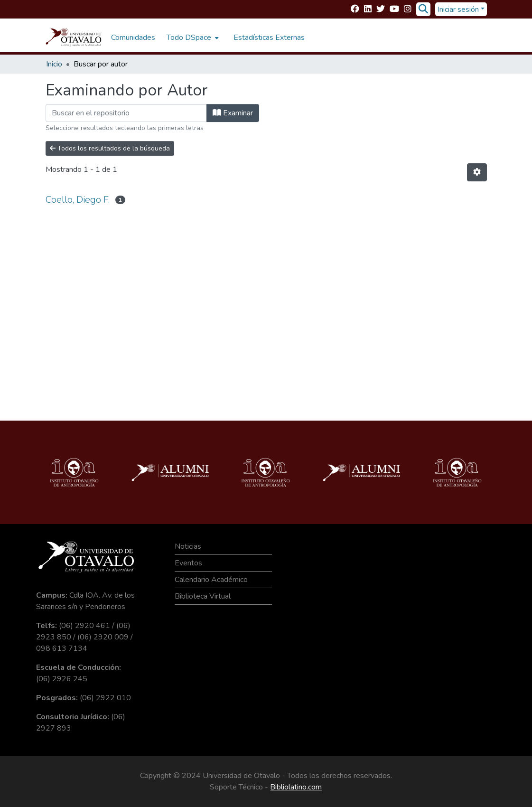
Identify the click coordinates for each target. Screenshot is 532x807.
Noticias (188, 546)
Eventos (188, 563)
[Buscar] (424, 9)
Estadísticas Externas (269, 38)
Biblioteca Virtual (203, 596)
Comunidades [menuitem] (133, 38)
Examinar (233, 113)
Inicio (54, 64)
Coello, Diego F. (78, 200)
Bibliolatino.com (296, 787)
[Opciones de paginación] (477, 172)
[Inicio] (74, 38)
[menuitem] (192, 38)
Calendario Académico (211, 580)
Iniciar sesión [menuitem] (458, 9)
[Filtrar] (126, 113)
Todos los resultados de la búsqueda (110, 148)
